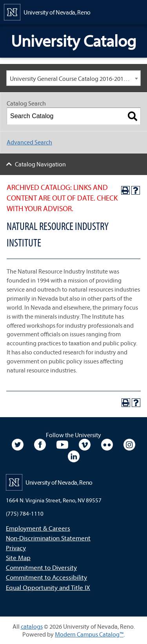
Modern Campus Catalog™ (89, 634)
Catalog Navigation (40, 164)
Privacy (16, 548)
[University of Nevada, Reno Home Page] (47, 11)
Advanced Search (29, 142)
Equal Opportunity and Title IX (48, 587)
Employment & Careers (38, 528)
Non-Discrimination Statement (48, 538)
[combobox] (73, 78)
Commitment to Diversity (41, 567)
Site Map (18, 557)
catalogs (32, 626)
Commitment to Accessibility (46, 577)
